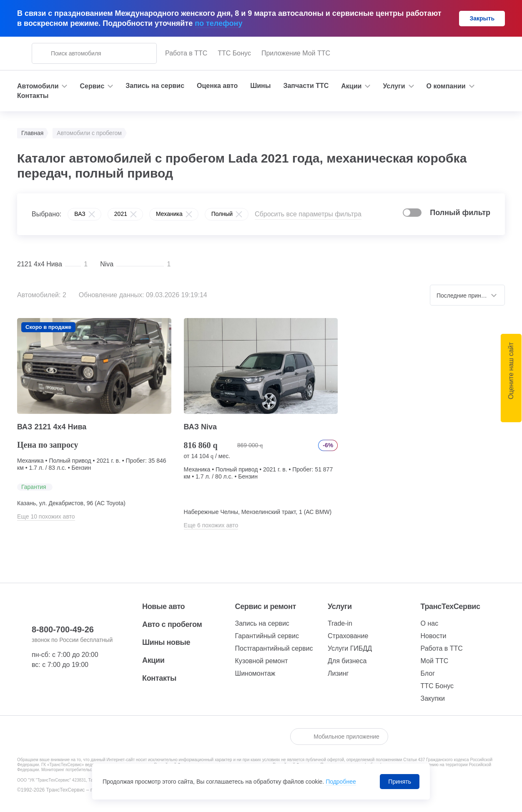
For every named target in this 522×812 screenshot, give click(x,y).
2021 (121, 214)
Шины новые (166, 642)
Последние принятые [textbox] (466, 296)
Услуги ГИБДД (350, 648)
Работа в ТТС (186, 53)
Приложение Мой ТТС (296, 53)
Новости (434, 636)
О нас (430, 623)
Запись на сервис (155, 86)
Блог (428, 673)
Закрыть (482, 18)
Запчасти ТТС (306, 86)
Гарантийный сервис (267, 636)
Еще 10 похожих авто (46, 516)
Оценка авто (217, 86)
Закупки (433, 698)
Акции (153, 660)
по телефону (218, 23)
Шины (260, 86)
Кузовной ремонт (262, 661)
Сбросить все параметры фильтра (308, 214)
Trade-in (340, 623)
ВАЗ (80, 214)
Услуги (340, 606)
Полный (222, 214)
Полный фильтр (460, 213)
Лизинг (338, 673)
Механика (169, 214)
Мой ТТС (435, 661)
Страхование (348, 636)
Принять (400, 782)
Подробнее (341, 782)
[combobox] (467, 295)
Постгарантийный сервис (274, 648)
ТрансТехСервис (450, 606)
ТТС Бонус (234, 53)
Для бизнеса (347, 661)
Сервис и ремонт (266, 606)
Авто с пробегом (172, 624)
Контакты (33, 96)
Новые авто (163, 606)
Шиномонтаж (255, 673)
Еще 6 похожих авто (211, 525)
